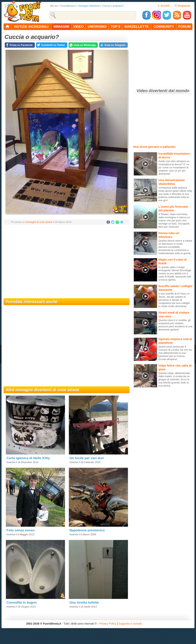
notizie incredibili (31, 27)
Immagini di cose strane (39, 222)
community (164, 27)
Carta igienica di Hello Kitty (28, 458)
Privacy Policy (108, 624)
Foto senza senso (21, 530)
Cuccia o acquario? (113, 6)
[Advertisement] (67, 259)
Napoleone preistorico (87, 530)
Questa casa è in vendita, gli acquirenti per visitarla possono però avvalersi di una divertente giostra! (175, 325)
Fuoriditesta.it (68, 6)
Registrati (182, 6)
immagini (61, 27)
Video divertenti (152, 91)
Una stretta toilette (84, 602)
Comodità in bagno (22, 602)
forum (184, 27)
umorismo (97, 27)
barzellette (137, 27)
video (78, 27)
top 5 (115, 27)
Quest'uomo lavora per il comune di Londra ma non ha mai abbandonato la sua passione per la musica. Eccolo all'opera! (175, 353)
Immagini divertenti (89, 6)
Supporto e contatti (130, 624)
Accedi (163, 6)
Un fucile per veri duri (87, 458)
